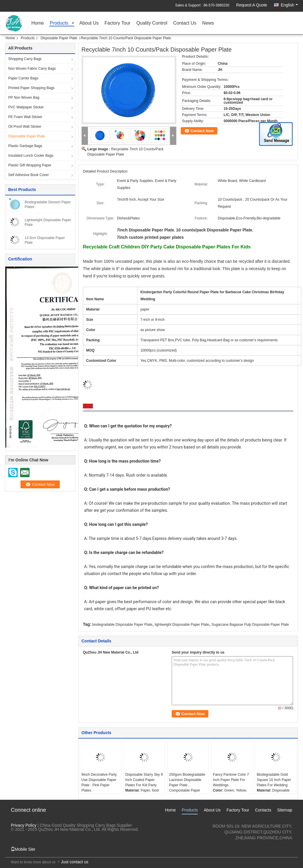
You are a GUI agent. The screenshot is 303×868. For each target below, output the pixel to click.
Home (38, 23)
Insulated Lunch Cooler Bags (31, 156)
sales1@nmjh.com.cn (273, 844)
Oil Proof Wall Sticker (25, 127)
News (208, 23)
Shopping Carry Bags (25, 59)
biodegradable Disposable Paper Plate (122, 625)
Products (59, 23)
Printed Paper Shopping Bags (31, 88)
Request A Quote (252, 5)
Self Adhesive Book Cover (29, 175)
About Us (89, 23)
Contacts (263, 810)
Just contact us (75, 862)
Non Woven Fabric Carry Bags (32, 69)
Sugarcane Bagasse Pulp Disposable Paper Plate (250, 625)
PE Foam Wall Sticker (25, 117)
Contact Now (202, 131)
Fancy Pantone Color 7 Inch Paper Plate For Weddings (231, 780)
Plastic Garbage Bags (25, 146)
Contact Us (185, 23)
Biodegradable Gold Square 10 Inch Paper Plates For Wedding (274, 780)
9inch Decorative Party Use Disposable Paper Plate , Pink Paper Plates (99, 782)
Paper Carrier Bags (23, 78)
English (289, 5)
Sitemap (285, 810)
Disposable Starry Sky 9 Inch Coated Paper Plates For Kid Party (144, 780)
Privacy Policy (24, 825)
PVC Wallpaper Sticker (26, 107)
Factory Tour (118, 23)
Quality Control (152, 23)
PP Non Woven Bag (24, 98)
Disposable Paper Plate (59, 38)
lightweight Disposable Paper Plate (182, 625)
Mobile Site (23, 849)
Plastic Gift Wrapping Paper (30, 165)
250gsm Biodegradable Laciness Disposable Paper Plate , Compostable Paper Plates (187, 785)
